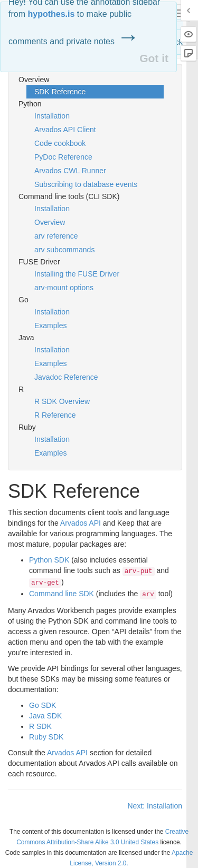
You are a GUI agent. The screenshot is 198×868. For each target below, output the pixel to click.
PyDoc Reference (63, 157)
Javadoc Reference (66, 377)
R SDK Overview (62, 401)
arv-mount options (64, 288)
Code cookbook (60, 143)
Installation (52, 116)
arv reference (56, 236)
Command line (62, 594)
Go (43, 705)
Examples (50, 325)
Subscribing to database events (86, 184)
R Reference (55, 415)
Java (45, 716)
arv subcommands (64, 250)
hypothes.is (51, 14)
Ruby (46, 737)
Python (49, 560)
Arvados (81, 523)
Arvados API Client (65, 130)
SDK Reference (60, 92)
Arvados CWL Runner (70, 171)
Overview (50, 222)
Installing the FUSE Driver (77, 274)
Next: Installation (155, 806)
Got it (154, 58)
